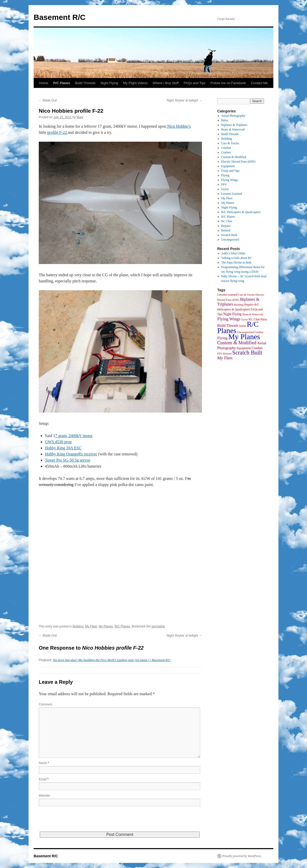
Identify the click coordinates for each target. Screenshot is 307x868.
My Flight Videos (135, 83)
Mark (80, 117)
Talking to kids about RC (237, 258)
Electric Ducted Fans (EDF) (238, 162)
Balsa (225, 120)
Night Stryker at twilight (184, 100)
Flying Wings (230, 180)
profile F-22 (57, 132)
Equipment (228, 166)
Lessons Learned (232, 194)
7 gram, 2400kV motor (74, 436)
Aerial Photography (233, 116)
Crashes (226, 152)
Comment (45, 704)
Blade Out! (48, 100)
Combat (226, 148)
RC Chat (227, 221)
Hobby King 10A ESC (63, 448)
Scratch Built (229, 235)
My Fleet (91, 626)
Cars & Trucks (230, 143)
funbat (243, 326)
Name (44, 763)
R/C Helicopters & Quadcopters (241, 212)
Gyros (225, 189)
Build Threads (85, 83)
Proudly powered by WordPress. (242, 856)
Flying (225, 175)
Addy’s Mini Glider (233, 253)
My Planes (106, 626)
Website (44, 796)
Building (78, 626)
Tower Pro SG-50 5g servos (68, 460)
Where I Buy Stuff (166, 83)
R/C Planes (62, 83)
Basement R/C (60, 17)
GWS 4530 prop (58, 442)
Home (44, 83)
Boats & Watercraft (233, 129)
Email (44, 779)
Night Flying (109, 83)
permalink (158, 626)
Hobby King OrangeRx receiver (71, 454)
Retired (226, 230)
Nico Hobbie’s (178, 126)
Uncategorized (230, 240)
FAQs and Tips (195, 83)
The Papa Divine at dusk (236, 262)
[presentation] (78, 822)
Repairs (226, 226)
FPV (224, 185)
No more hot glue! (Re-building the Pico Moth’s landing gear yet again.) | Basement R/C (112, 660)
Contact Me (259, 83)
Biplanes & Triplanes (234, 125)
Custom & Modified (234, 157)
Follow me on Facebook (228, 83)
